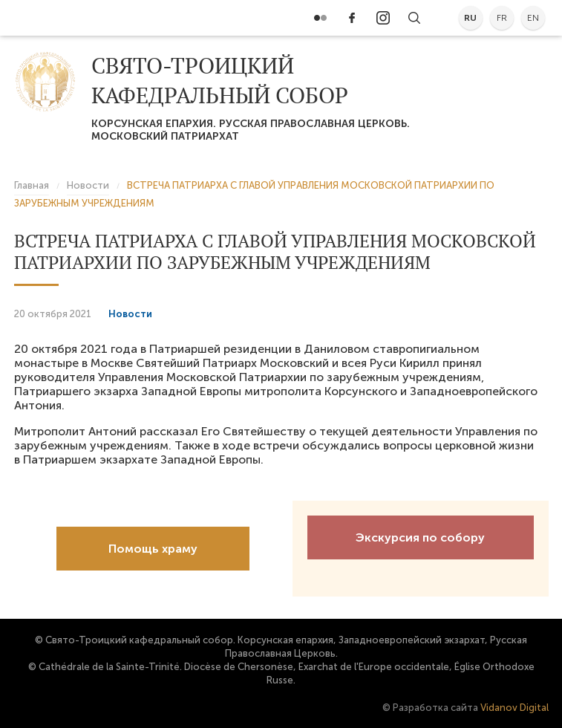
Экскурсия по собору (420, 537)
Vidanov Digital (514, 708)
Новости (130, 314)
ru (470, 18)
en (533, 18)
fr (502, 18)
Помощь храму (153, 549)
